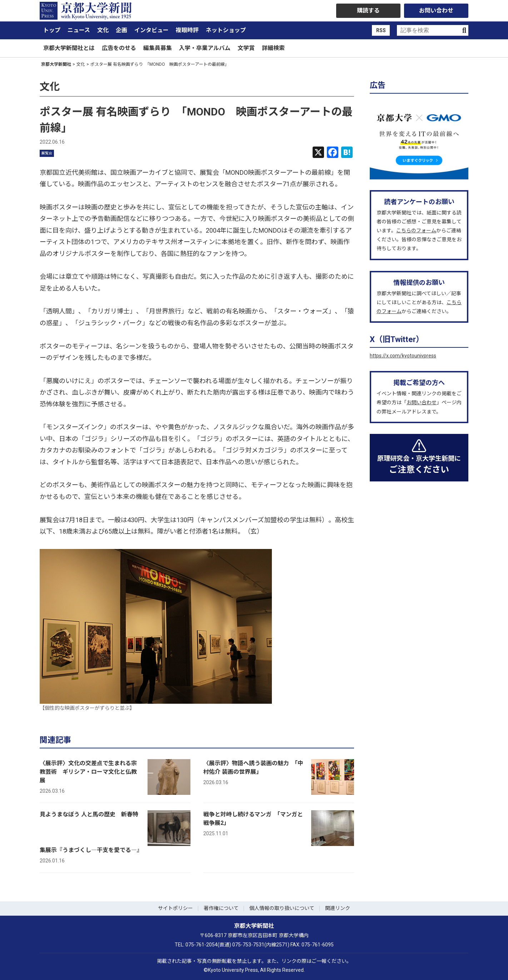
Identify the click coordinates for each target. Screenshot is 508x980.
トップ (52, 30)
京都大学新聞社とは (69, 48)
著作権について (221, 908)
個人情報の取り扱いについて (282, 908)
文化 (103, 30)
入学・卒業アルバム (205, 48)
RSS (381, 30)
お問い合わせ (436, 11)
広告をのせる (119, 48)
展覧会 (47, 153)
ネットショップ (226, 30)
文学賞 (246, 48)
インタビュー (151, 30)
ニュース (79, 30)
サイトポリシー (175, 908)
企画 (121, 30)
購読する (368, 11)
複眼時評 (187, 30)
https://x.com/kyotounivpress (403, 356)
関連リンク (338, 908)
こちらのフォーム (416, 231)
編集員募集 (158, 48)
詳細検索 (273, 48)
